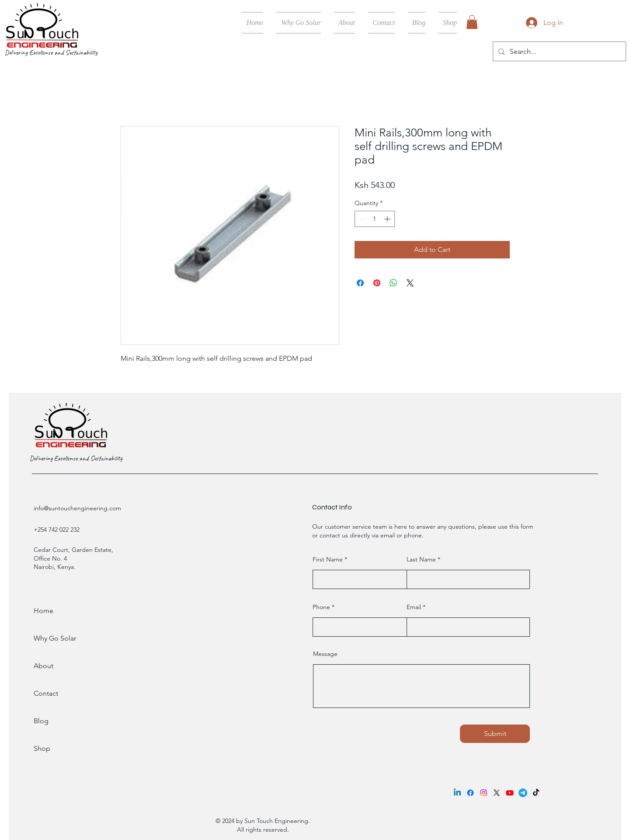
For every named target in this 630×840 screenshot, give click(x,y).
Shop (42, 748)
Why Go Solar (55, 638)
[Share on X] (410, 283)
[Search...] (559, 51)
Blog (41, 721)
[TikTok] (536, 793)
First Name (328, 559)
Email (414, 607)
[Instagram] (484, 793)
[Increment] (388, 219)
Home (44, 611)
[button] (472, 22)
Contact (46, 693)
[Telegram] (523, 793)
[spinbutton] (375, 219)
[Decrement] (361, 219)
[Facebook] (470, 793)
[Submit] (495, 734)
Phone (321, 607)
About (44, 666)
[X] (497, 793)
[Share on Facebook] (360, 283)
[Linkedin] (457, 793)
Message (325, 654)
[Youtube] (510, 793)
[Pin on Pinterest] (377, 283)
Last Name (421, 559)
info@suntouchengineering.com (77, 508)
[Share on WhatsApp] (393, 283)
